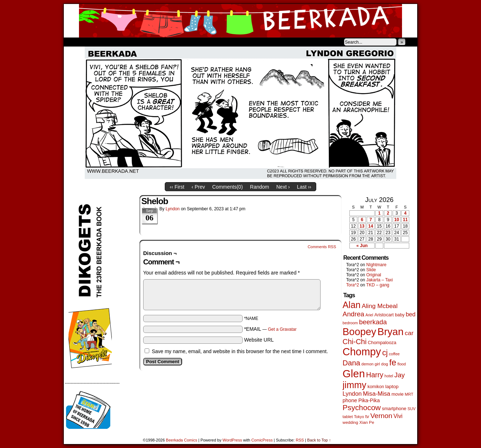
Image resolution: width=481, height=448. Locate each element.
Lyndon (173, 209)
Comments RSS (322, 247)
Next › (283, 187)
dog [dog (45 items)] (385, 364)
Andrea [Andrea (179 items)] (353, 314)
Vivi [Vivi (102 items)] (398, 416)
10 (396, 220)
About (95, 42)
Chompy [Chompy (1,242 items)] (362, 352)
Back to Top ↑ (319, 440)
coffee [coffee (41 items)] (394, 354)
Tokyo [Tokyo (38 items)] (359, 417)
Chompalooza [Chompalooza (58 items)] (382, 342)
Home (74, 42)
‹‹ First (177, 187)
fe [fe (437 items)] (393, 363)
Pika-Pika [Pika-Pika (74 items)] (369, 400)
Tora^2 (353, 285)
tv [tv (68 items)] (367, 416)
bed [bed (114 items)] (411, 314)
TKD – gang (378, 285)
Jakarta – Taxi (380, 280)
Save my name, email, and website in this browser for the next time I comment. (240, 351)
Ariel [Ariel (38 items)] (369, 315)
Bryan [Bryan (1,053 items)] (391, 332)
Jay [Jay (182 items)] (400, 375)
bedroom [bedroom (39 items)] (350, 323)
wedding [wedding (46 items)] (350, 422)
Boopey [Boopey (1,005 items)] (359, 332)
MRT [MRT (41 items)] (409, 394)
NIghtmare (376, 265)
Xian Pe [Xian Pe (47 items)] (367, 422)
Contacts (145, 42)
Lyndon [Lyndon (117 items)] (352, 394)
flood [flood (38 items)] (401, 364)
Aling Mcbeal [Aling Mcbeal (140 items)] (379, 306)
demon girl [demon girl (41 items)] (370, 364)
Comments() (228, 187)
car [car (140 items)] (409, 333)
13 (362, 226)
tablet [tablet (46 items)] (348, 416)
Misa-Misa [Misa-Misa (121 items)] (377, 394)
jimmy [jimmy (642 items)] (354, 385)
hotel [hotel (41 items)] (389, 376)
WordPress (232, 440)
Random (259, 187)
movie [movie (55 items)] (398, 394)
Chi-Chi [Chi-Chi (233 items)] (355, 342)
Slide (371, 270)
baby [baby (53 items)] (400, 315)
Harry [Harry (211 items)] (375, 375)
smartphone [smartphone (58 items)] (394, 409)
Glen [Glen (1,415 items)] (354, 374)
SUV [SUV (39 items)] (411, 409)
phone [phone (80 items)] (350, 400)
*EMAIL (270, 329)
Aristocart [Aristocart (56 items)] (384, 315)
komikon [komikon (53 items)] (376, 387)
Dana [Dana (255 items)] (351, 363)
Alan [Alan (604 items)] (352, 305)
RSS (300, 440)
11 (405, 220)
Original (374, 275)
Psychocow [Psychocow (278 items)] (362, 407)
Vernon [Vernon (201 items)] (381, 416)
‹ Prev (198, 187)
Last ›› (304, 187)
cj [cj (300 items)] (385, 353)
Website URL (259, 340)
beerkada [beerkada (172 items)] (373, 322)
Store (118, 42)
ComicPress (262, 440)
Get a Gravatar (282, 329)
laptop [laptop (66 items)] (392, 386)
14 (370, 226)
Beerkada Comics (240, 21)
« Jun (362, 246)
